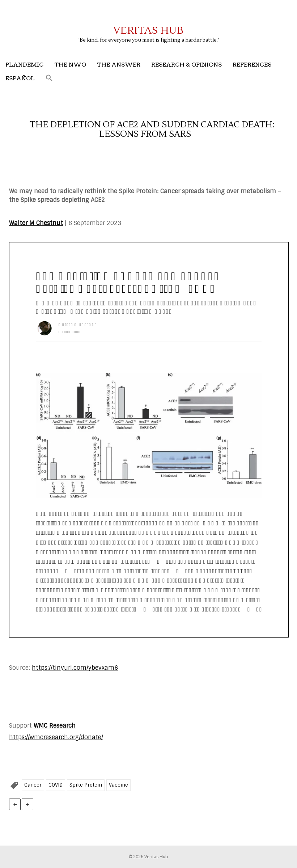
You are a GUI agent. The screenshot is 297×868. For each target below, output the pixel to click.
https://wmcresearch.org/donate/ (56, 737)
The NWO (70, 65)
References (252, 65)
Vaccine (118, 785)
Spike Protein (86, 785)
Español (20, 78)
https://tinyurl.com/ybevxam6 (75, 668)
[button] (49, 78)
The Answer (119, 65)
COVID (56, 785)
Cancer (33, 785)
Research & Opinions (186, 65)
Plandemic (24, 65)
